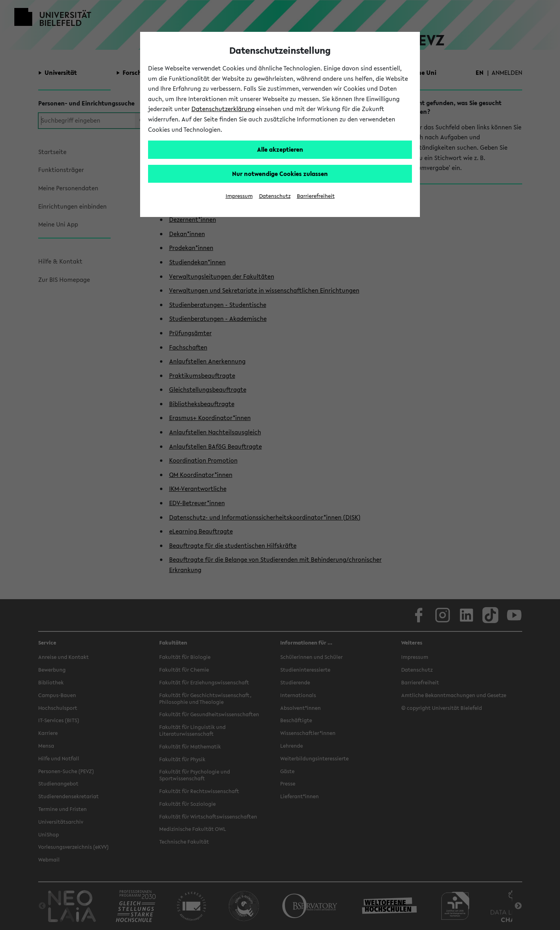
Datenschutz (275, 196)
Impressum (239, 196)
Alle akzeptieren (280, 149)
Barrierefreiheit (316, 196)
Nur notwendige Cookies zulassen (280, 174)
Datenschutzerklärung (223, 109)
